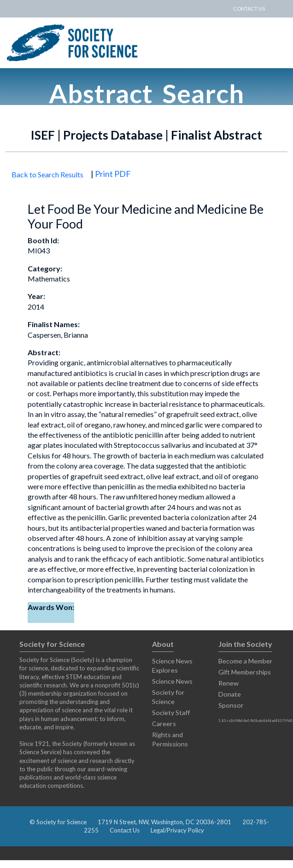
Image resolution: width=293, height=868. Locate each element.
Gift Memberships (245, 672)
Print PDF (113, 174)
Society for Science (168, 697)
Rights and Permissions (170, 739)
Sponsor (231, 705)
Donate (230, 694)
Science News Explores (172, 666)
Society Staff (171, 713)
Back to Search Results (47, 174)
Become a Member (246, 661)
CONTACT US (249, 9)
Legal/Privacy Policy (177, 830)
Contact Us (125, 830)
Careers (164, 724)
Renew (229, 683)
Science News (172, 681)
